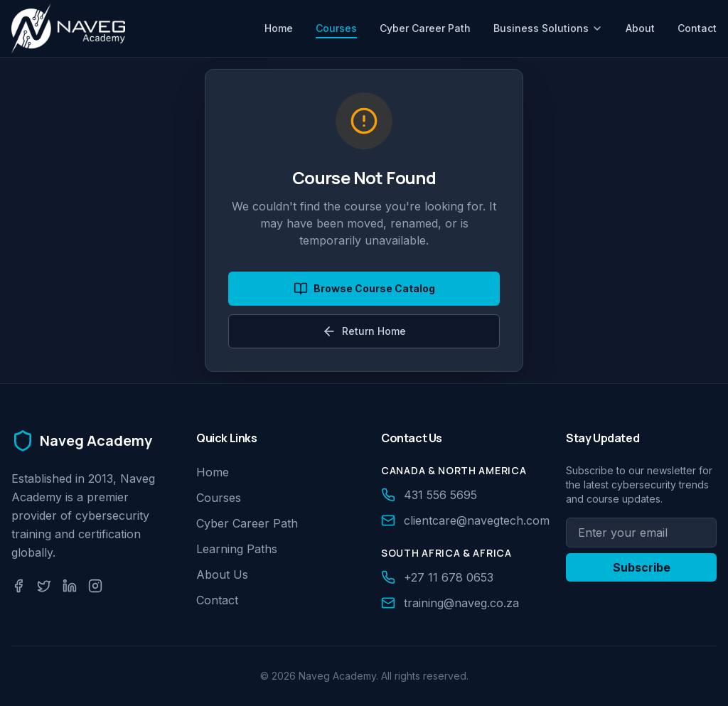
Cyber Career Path (425, 28)
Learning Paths (237, 549)
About (640, 28)
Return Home (364, 331)
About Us (222, 574)
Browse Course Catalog (364, 289)
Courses (336, 30)
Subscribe (642, 567)
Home (279, 28)
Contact (697, 28)
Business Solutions (548, 28)
